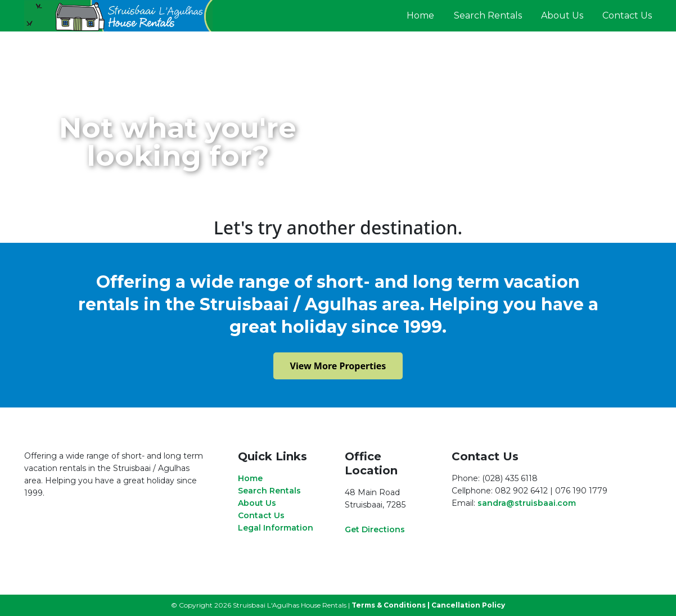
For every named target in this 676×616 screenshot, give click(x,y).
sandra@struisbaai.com (527, 503)
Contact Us (627, 15)
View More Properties (338, 366)
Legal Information (276, 528)
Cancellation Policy (468, 605)
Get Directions (375, 529)
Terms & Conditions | (391, 605)
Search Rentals (488, 15)
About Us (562, 15)
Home (420, 15)
